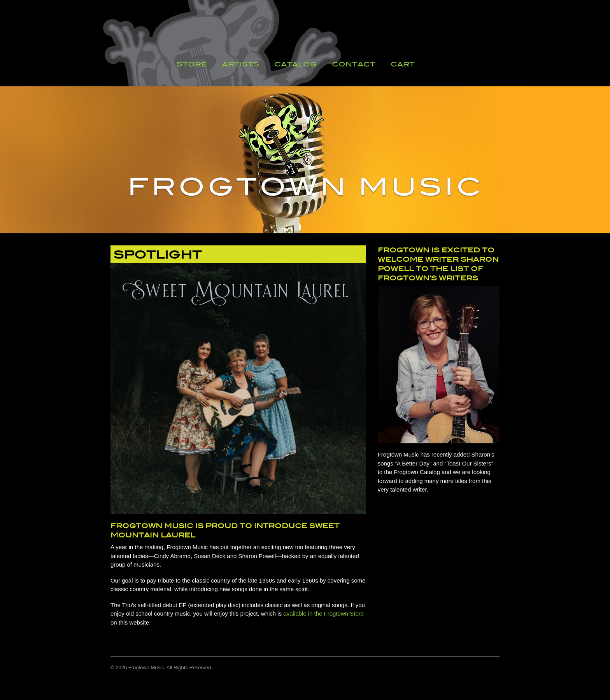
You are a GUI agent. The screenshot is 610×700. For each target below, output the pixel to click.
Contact (354, 64)
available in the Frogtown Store (323, 613)
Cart (403, 64)
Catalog (295, 64)
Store (192, 64)
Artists (241, 64)
